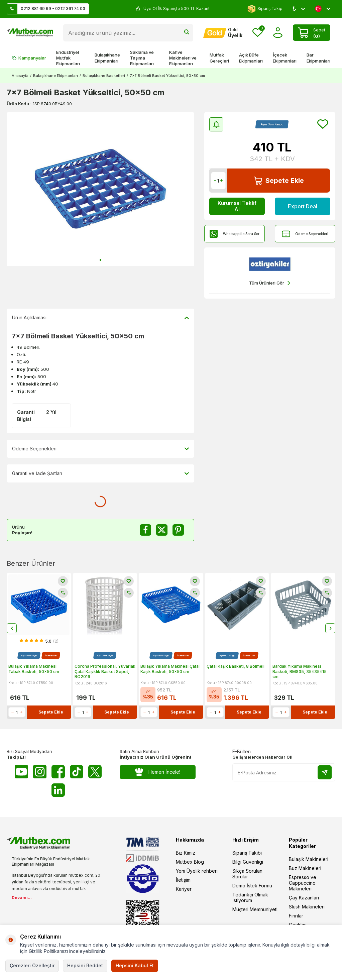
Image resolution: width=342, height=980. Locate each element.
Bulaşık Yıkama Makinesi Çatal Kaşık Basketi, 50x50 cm (170, 669)
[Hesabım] (223, 33)
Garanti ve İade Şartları (100, 473)
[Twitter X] (95, 772)
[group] (100, 189)
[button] (100, 260)
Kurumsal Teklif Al (237, 206)
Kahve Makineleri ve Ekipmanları (183, 58)
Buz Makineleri (305, 868)
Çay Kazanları (304, 898)
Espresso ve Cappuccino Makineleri (303, 883)
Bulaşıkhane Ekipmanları (107, 58)
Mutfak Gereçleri (219, 58)
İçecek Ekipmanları (285, 58)
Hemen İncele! (158, 772)
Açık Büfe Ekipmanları (251, 58)
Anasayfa (20, 76)
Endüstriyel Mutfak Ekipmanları (68, 58)
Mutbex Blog (190, 862)
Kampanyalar (29, 58)
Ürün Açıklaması (100, 318)
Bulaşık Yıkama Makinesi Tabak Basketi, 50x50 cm (34, 669)
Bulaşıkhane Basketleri (104, 76)
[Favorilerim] (258, 33)
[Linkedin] (58, 790)
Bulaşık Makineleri (309, 859)
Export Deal (303, 206)
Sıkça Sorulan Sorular (247, 874)
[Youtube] (21, 772)
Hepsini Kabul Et (135, 965)
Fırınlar (296, 916)
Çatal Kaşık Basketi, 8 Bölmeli (236, 666)
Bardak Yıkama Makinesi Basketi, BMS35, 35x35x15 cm (300, 671)
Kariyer (184, 889)
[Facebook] (58, 772)
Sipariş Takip (265, 9)
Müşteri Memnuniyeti (255, 909)
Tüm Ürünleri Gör (270, 283)
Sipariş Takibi (247, 853)
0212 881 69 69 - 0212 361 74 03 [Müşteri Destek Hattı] (46, 9)
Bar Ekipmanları (318, 58)
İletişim (183, 880)
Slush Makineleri (307, 907)
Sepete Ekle (279, 181)
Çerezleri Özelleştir (32, 965)
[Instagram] (40, 772)
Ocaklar (297, 925)
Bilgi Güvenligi (248, 862)
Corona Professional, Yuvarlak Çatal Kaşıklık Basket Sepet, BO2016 (105, 671)
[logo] (30, 33)
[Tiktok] (77, 772)
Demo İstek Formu (252, 886)
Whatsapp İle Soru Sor (235, 234)
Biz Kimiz (186, 853)
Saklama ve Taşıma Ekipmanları (142, 58)
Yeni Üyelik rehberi (197, 871)
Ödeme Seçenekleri (305, 234)
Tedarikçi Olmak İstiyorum (250, 897)
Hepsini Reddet (85, 965)
